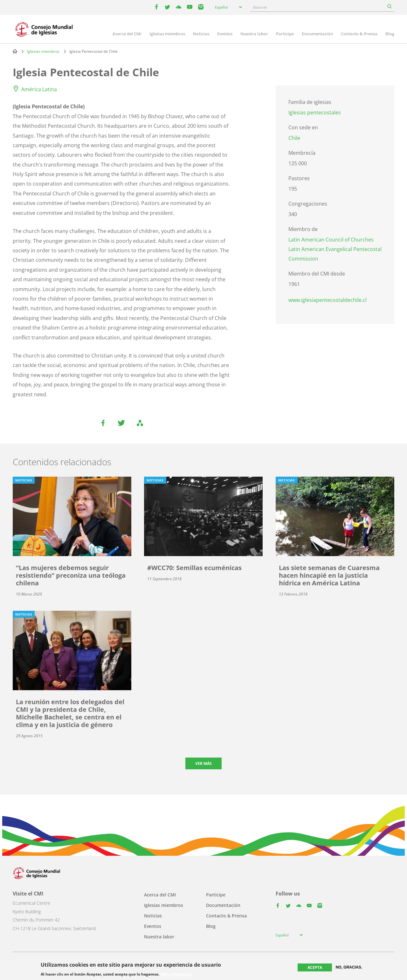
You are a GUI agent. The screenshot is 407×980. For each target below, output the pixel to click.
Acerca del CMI (127, 34)
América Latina (39, 89)
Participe (285, 34)
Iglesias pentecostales (315, 112)
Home (15, 51)
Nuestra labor (254, 34)
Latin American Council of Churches (331, 240)
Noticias (201, 34)
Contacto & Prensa (359, 34)
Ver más (203, 763)
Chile (294, 138)
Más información (176, 974)
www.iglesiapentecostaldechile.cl (328, 300)
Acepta (315, 967)
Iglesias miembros (167, 34)
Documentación (317, 34)
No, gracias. (349, 967)
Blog (390, 34)
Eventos (225, 34)
